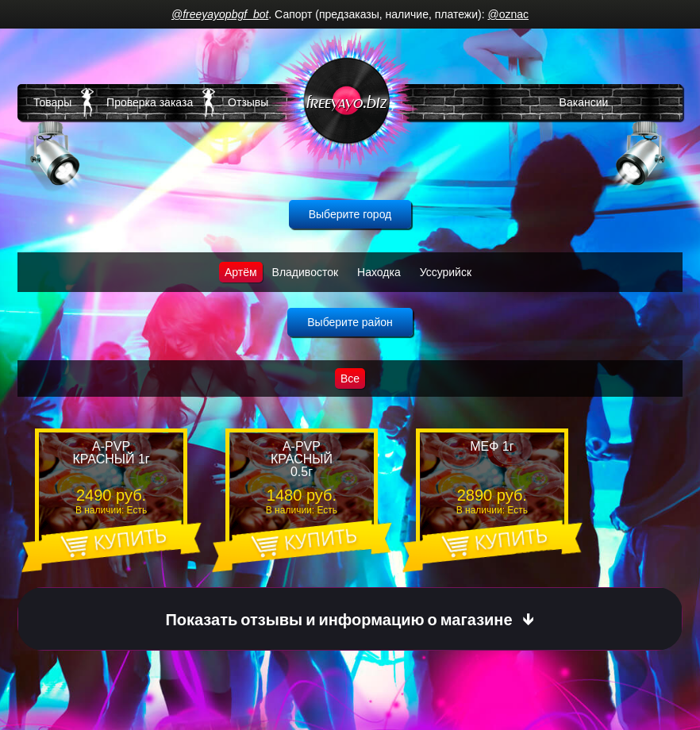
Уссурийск (446, 272)
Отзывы (248, 102)
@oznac (508, 14)
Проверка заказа (150, 102)
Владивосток (306, 272)
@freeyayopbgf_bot (220, 14)
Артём (241, 272)
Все (350, 378)
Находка (379, 272)
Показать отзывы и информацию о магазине (338, 619)
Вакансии (584, 102)
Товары (52, 102)
